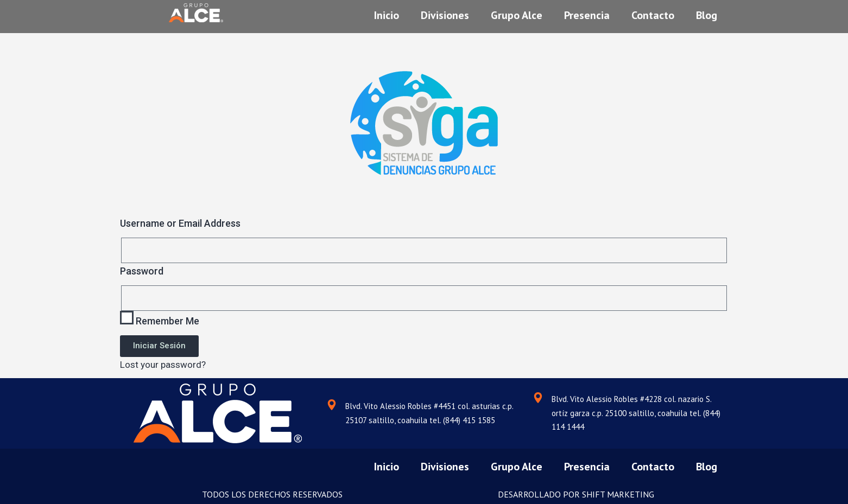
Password (142, 271)
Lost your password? (163, 365)
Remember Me (160, 319)
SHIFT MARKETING (618, 494)
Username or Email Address (180, 223)
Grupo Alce (517, 12)
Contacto (653, 12)
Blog (707, 12)
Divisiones (445, 12)
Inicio (387, 12)
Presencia (587, 12)
